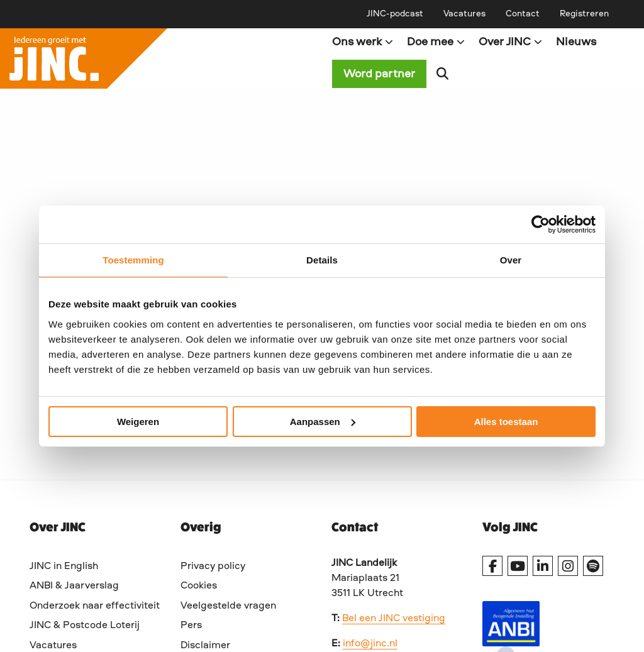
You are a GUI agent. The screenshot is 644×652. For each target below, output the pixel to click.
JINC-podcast (395, 14)
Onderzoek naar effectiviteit (95, 606)
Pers (191, 626)
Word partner (379, 74)
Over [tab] (511, 260)
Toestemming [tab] (133, 260)
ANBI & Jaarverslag (74, 586)
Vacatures (464, 14)
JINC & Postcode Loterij (85, 626)
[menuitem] (395, 14)
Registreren (584, 14)
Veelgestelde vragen (228, 606)
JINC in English (64, 566)
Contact (523, 14)
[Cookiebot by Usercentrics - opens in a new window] (541, 224)
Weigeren (138, 422)
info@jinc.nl (370, 644)
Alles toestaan (506, 422)
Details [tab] (322, 260)
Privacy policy (213, 566)
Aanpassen (323, 422)
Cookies (199, 586)
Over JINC (510, 42)
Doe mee (436, 42)
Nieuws (576, 42)
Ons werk (363, 42)
